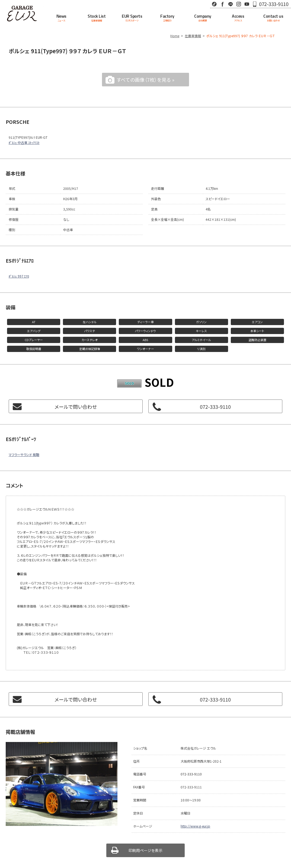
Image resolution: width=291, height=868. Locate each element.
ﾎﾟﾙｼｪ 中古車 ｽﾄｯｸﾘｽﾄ (24, 142)
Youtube (247, 4)
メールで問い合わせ (76, 407)
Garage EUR (22, 14)
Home (175, 36)
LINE (231, 4)
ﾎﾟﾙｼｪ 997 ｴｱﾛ (19, 276)
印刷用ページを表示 (145, 850)
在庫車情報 (193, 36)
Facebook (222, 4)
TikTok (214, 4)
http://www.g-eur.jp (195, 826)
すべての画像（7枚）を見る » (145, 80)
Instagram (239, 4)
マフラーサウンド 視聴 (24, 455)
